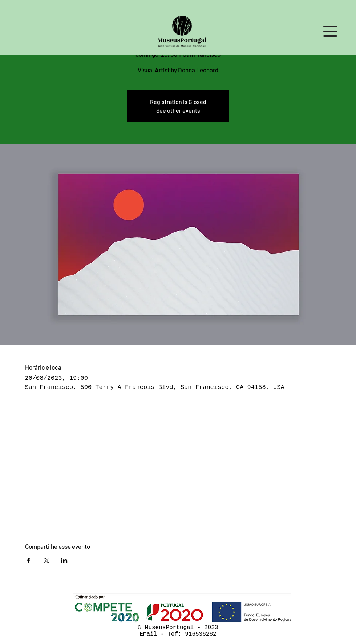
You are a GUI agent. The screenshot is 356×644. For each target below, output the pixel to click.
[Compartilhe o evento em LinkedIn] (64, 560)
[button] (330, 31)
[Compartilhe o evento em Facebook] (29, 560)
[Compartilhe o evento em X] (46, 560)
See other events (178, 110)
